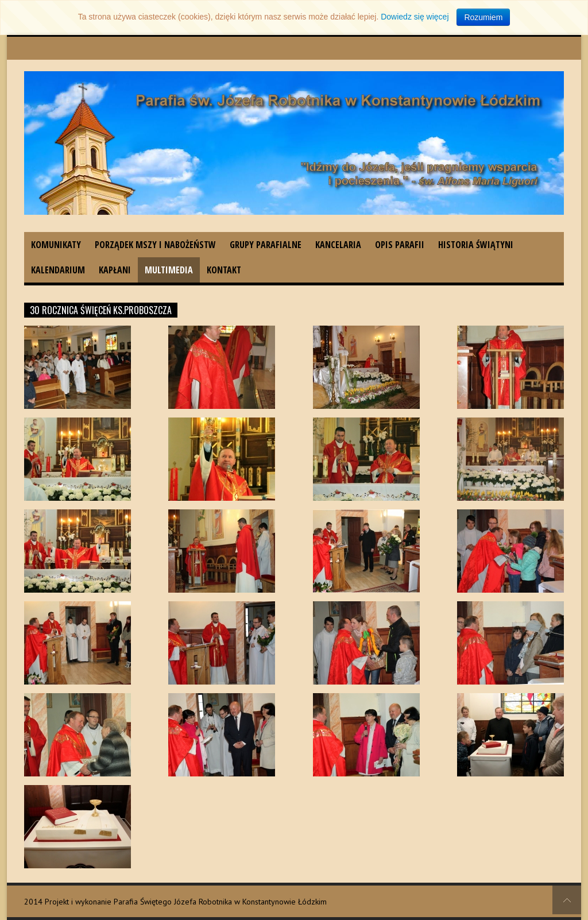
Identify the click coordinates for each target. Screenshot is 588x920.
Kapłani (115, 270)
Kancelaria (338, 245)
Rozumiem (483, 17)
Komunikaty (56, 245)
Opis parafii (400, 245)
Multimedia (169, 270)
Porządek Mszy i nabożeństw (155, 245)
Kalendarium (58, 270)
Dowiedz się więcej (415, 17)
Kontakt (224, 270)
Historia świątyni (476, 245)
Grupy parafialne (266, 245)
